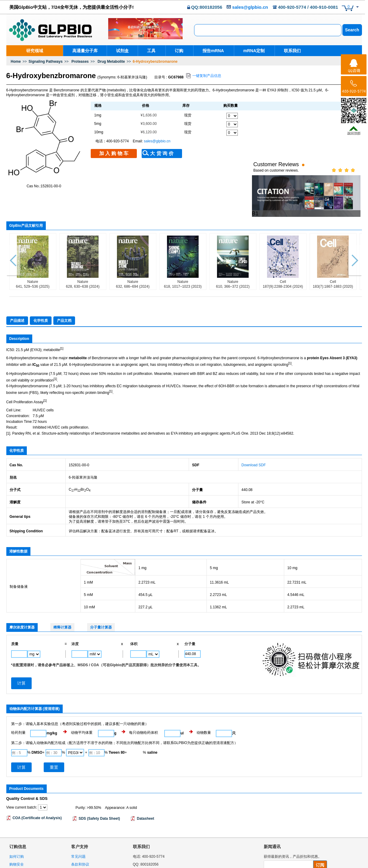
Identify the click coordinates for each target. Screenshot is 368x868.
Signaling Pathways (46, 62)
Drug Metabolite (111, 62)
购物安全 (17, 837)
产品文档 (64, 294)
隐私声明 (78, 845)
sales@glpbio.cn (250, 7)
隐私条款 (304, 846)
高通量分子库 (85, 51)
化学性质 (41, 294)
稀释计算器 (62, 600)
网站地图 (78, 853)
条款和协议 (80, 837)
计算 (21, 740)
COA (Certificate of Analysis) (37, 791)
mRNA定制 (251, 51)
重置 (54, 740)
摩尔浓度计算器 (22, 600)
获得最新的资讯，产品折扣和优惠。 (293, 829)
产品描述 (17, 294)
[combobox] (268, 30)
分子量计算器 (101, 600)
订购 (178, 51)
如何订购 (17, 829)
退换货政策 (18, 853)
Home (16, 62)
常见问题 (78, 829)
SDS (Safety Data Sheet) (99, 791)
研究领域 (35, 51)
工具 (151, 51)
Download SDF (254, 438)
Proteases (80, 62)
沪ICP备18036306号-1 (344, 866)
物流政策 (17, 845)
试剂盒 (122, 51)
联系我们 (288, 51)
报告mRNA (211, 51)
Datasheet (145, 791)
